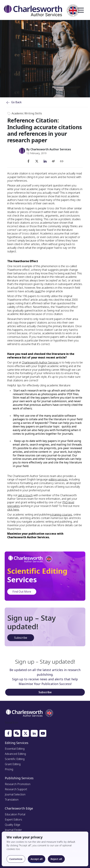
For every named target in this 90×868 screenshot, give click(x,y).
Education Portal (15, 814)
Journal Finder (13, 830)
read (38, 291)
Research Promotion (18, 784)
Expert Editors (13, 819)
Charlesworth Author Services (40, 362)
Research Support (16, 789)
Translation (12, 800)
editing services (58, 479)
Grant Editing (13, 764)
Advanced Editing (15, 754)
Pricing (9, 769)
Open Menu (81, 10)
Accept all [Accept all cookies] (37, 859)
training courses (62, 515)
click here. (13, 510)
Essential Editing (15, 749)
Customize (16, 859)
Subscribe (21, 638)
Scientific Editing (15, 759)
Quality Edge (13, 825)
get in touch (25, 495)
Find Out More (22, 592)
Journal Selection (15, 794)
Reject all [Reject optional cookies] (56, 859)
